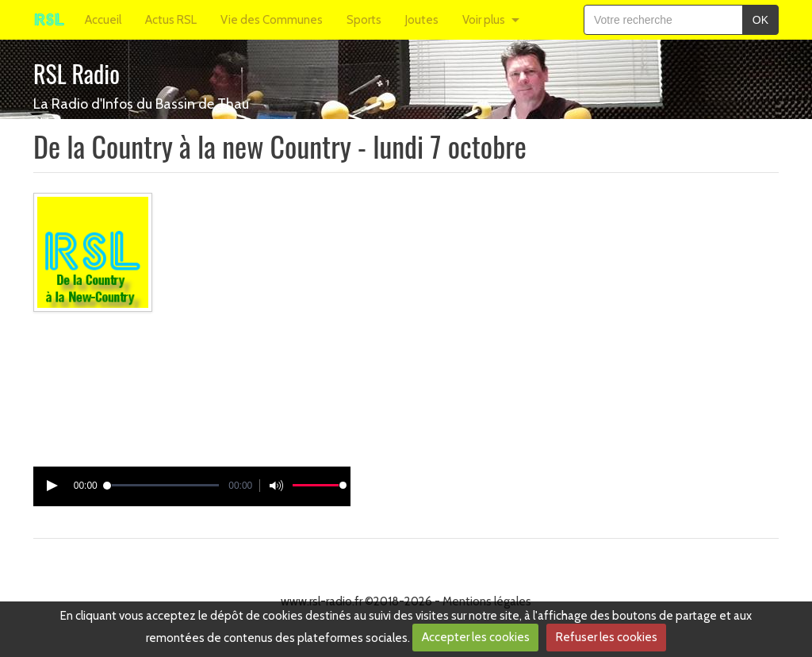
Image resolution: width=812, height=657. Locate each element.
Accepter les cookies (476, 637)
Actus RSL (171, 20)
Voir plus (484, 20)
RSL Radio (77, 73)
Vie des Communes (272, 20)
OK (760, 20)
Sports (364, 20)
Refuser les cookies (607, 637)
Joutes (422, 20)
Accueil (103, 20)
